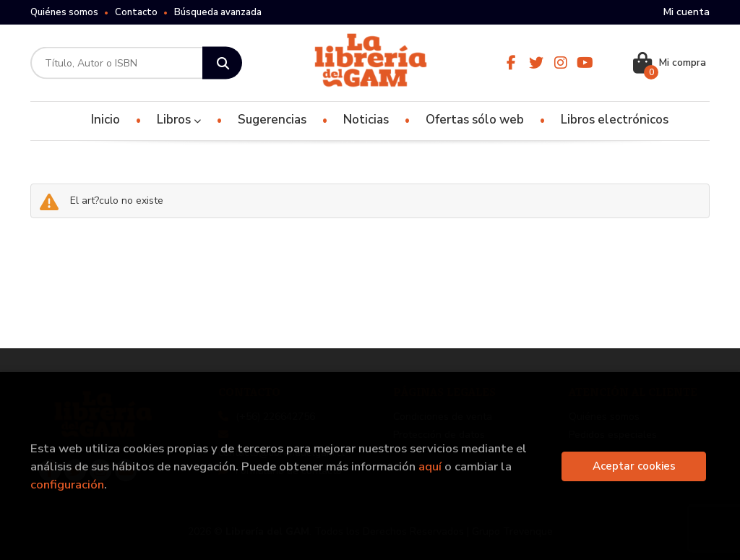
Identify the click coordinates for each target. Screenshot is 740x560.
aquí (430, 466)
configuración (67, 484)
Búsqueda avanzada (218, 12)
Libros (179, 120)
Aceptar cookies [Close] (634, 466)
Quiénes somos (64, 12)
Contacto (136, 12)
